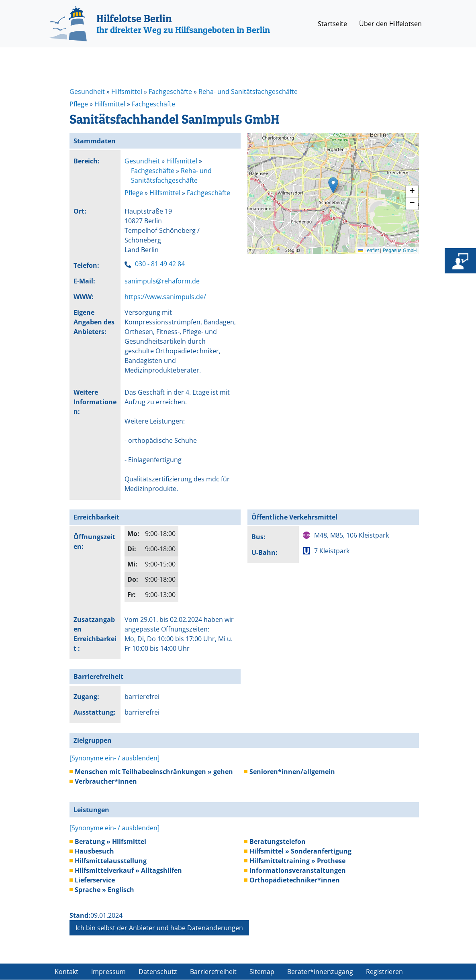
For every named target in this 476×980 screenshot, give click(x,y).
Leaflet (369, 251)
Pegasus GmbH (400, 251)
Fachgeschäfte (170, 92)
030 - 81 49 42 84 (160, 264)
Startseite (332, 24)
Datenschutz (158, 972)
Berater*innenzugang (320, 972)
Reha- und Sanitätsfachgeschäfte (248, 92)
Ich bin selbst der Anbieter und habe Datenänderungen (159, 928)
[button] (333, 185)
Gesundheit (87, 92)
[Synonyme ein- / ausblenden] (114, 758)
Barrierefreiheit (213, 972)
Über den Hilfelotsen (390, 24)
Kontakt (66, 972)
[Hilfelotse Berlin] (159, 24)
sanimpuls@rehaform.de (162, 281)
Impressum (108, 972)
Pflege (79, 104)
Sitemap (262, 972)
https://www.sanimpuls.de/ (165, 297)
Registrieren (384, 972)
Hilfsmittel (127, 92)
